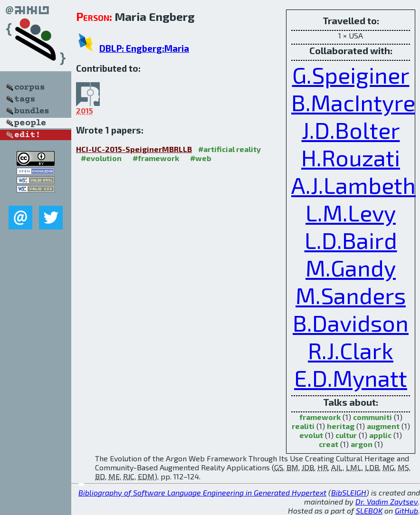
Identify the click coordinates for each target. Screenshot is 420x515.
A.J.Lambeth (353, 185)
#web (201, 158)
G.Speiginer (351, 75)
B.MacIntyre (353, 102)
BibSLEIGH (349, 492)
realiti (303, 426)
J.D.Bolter (351, 130)
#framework (156, 158)
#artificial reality (229, 149)
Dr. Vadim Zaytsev (387, 501)
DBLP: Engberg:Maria (144, 48)
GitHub (406, 510)
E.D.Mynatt (351, 378)
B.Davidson (351, 323)
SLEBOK (369, 510)
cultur (346, 435)
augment (383, 426)
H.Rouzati (351, 157)
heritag (341, 426)
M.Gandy (351, 267)
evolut (311, 435)
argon (362, 444)
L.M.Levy (351, 212)
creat (329, 444)
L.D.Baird (351, 240)
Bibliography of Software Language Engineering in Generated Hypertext (202, 492)
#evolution (101, 158)
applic (380, 435)
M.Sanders (351, 295)
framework (320, 417)
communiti (372, 417)
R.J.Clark (351, 350)
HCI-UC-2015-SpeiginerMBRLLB (134, 149)
